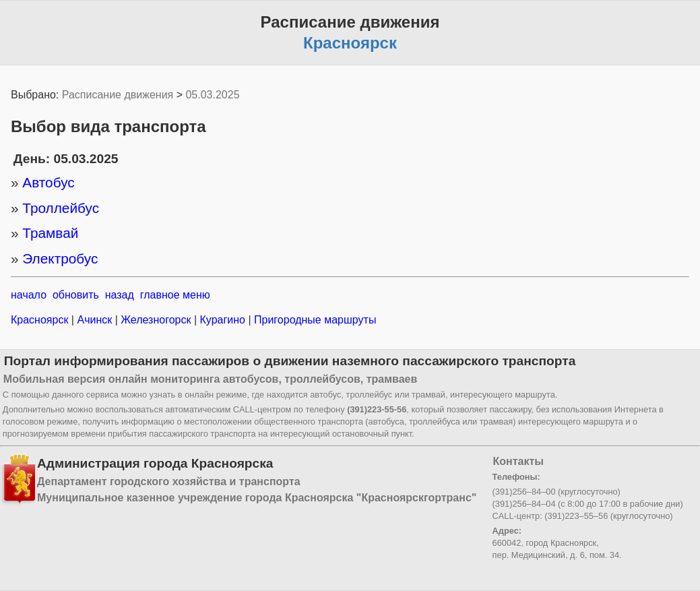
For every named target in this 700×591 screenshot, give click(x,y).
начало (29, 295)
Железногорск (156, 320)
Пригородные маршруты (314, 320)
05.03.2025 (212, 95)
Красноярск (41, 320)
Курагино (222, 320)
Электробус (60, 258)
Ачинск (95, 320)
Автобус (48, 182)
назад (120, 295)
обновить (76, 295)
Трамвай (50, 233)
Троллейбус (61, 208)
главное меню (175, 295)
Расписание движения (118, 95)
